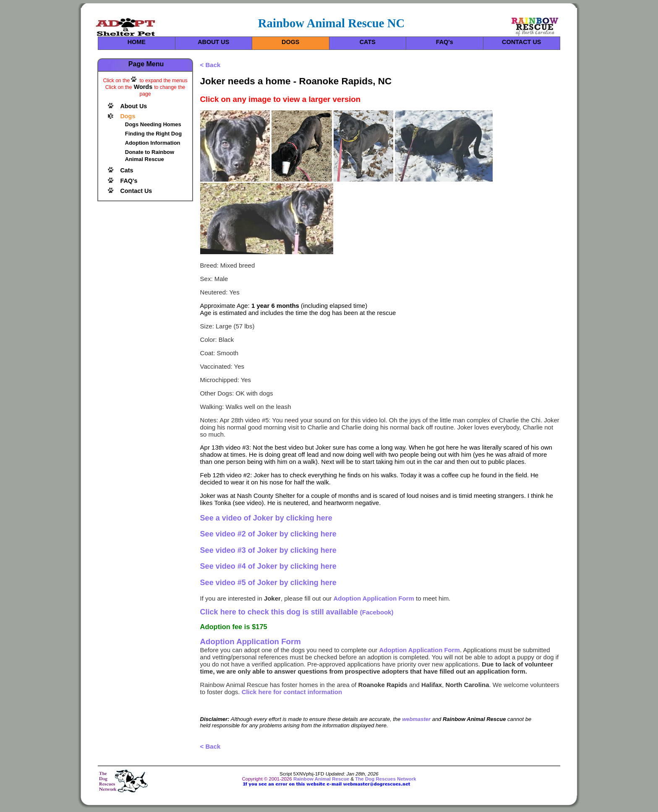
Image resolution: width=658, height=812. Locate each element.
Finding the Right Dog (153, 134)
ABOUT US (213, 42)
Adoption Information (153, 143)
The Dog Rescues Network (385, 779)
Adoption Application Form (374, 598)
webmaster (416, 719)
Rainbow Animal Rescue (321, 779)
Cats (127, 170)
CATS (368, 42)
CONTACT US (521, 42)
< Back (210, 65)
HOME (137, 42)
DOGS (290, 42)
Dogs (128, 116)
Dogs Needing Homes (153, 124)
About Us (133, 106)
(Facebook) (297, 612)
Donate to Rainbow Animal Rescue (150, 156)
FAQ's (445, 42)
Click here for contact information (292, 692)
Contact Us (136, 191)
